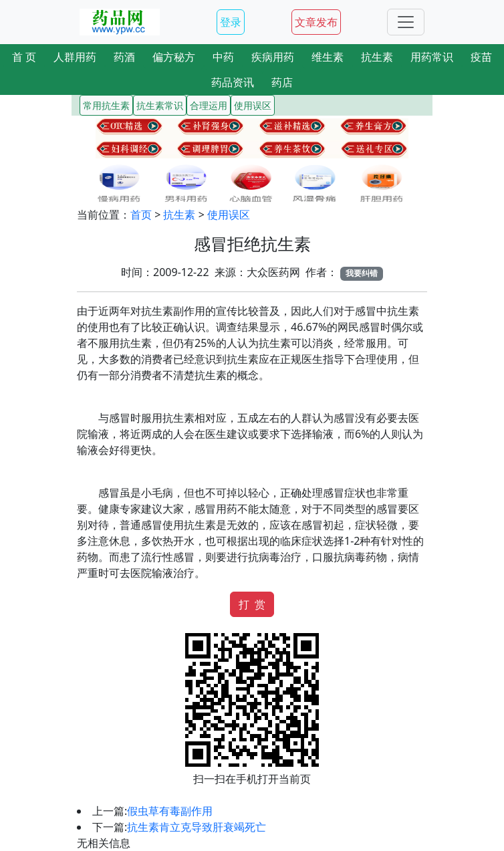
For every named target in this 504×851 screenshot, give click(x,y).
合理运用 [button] (209, 105)
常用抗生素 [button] (106, 105)
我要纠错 (362, 273)
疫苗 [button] (481, 57)
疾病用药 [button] (273, 57)
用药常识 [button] (432, 57)
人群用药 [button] (75, 57)
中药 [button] (223, 57)
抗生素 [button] (377, 57)
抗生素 (179, 215)
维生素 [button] (328, 57)
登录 (231, 22)
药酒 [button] (124, 57)
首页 (141, 215)
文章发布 (316, 22)
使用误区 (229, 215)
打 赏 (252, 604)
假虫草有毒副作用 (170, 811)
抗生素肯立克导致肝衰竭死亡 (197, 827)
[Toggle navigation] (406, 22)
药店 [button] (282, 82)
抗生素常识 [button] (160, 105)
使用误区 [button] (253, 105)
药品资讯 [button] (233, 82)
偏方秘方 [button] (174, 57)
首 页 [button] (24, 57)
